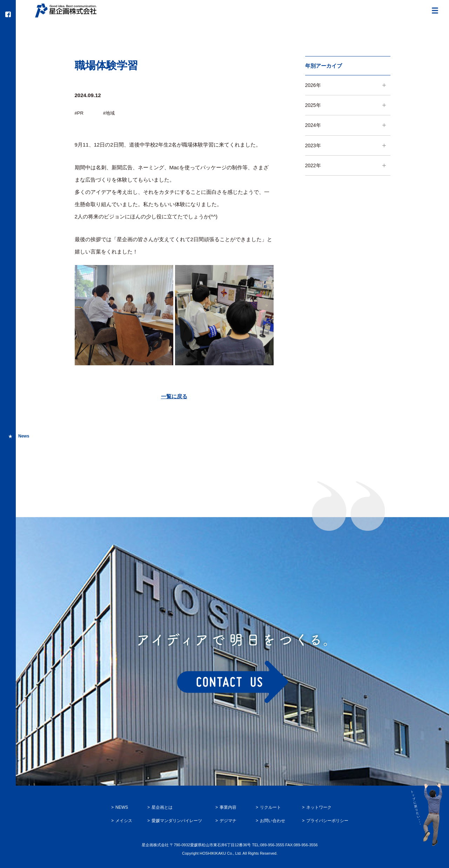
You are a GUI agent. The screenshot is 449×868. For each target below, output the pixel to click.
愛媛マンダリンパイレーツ (177, 821)
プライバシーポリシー (327, 821)
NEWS (122, 807)
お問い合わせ (273, 821)
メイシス (124, 821)
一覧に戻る (174, 396)
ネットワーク (319, 807)
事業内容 (228, 807)
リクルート (270, 807)
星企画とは (162, 807)
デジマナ (228, 821)
